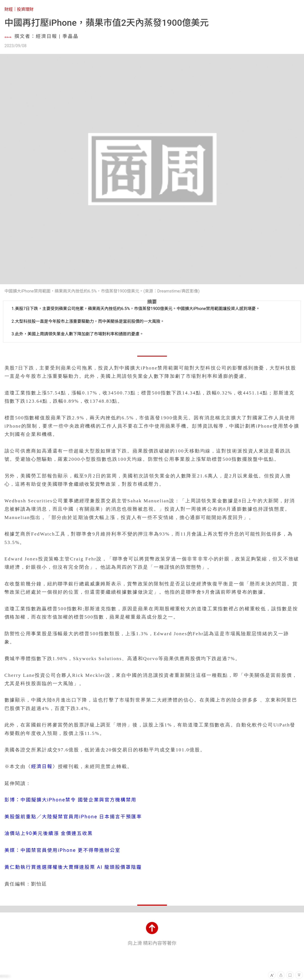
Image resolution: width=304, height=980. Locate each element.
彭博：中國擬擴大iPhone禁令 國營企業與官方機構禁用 (71, 800)
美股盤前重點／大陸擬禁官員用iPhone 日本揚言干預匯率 (73, 817)
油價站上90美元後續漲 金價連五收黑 (49, 833)
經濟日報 (42, 767)
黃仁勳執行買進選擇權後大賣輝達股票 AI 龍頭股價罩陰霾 (73, 867)
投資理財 (25, 9)
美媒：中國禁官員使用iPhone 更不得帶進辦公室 (63, 850)
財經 (9, 9)
